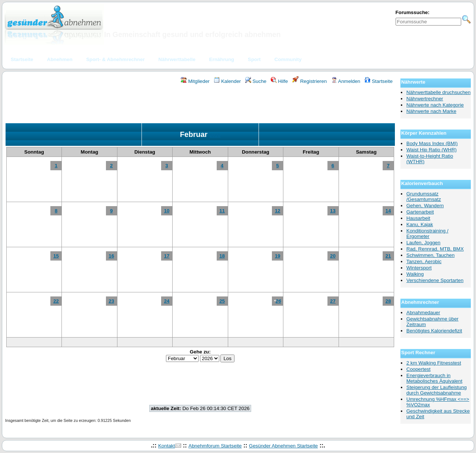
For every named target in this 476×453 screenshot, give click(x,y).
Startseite (379, 81)
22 (56, 301)
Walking (415, 274)
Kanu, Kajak (420, 224)
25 (222, 301)
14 (388, 211)
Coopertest (418, 369)
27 (333, 301)
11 (222, 211)
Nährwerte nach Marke (431, 111)
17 (167, 256)
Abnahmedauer (423, 313)
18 (222, 256)
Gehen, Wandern (425, 206)
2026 (215, 135)
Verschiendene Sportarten (435, 280)
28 (388, 301)
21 (388, 256)
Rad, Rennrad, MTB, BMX (435, 249)
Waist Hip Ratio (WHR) (432, 150)
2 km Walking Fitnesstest (434, 363)
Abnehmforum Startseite (215, 446)
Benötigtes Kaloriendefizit (434, 331)
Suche (256, 81)
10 (167, 211)
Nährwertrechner (425, 99)
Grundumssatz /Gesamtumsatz (424, 197)
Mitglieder (195, 81)
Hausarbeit (418, 218)
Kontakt (167, 446)
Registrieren (310, 81)
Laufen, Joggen (423, 243)
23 (111, 301)
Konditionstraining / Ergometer (427, 234)
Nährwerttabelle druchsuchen (438, 92)
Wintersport (419, 268)
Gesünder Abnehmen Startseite (283, 446)
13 (333, 211)
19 (278, 256)
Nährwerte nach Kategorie (435, 105)
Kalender (227, 81)
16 (111, 256)
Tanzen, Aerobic (424, 261)
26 (278, 301)
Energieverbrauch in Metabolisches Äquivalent (434, 378)
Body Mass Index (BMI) (432, 143)
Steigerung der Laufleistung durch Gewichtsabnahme (437, 390)
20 (333, 256)
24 (167, 301)
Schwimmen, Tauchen (430, 255)
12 (278, 211)
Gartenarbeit (420, 212)
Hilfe (279, 81)
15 (56, 256)
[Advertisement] (200, 105)
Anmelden (346, 81)
